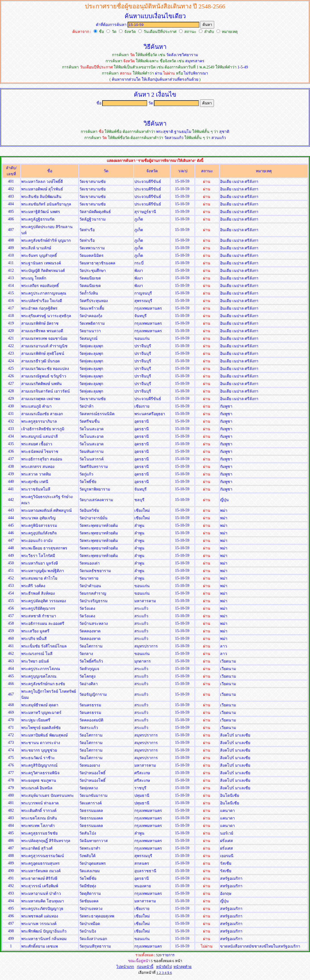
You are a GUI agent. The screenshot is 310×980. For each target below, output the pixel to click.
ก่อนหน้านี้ (145, 967)
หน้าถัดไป (164, 967)
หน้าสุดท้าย (183, 967)
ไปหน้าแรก (125, 967)
